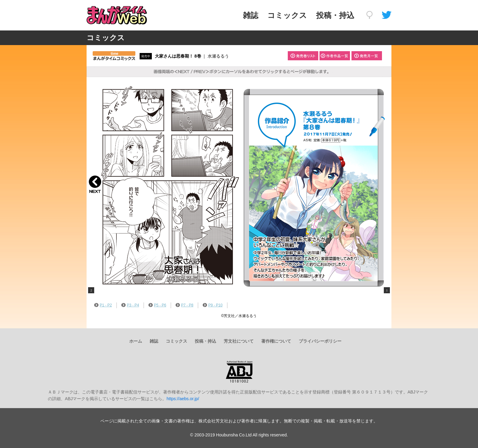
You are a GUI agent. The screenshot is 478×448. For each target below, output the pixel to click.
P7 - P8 (184, 305)
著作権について (276, 341)
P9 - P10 (213, 305)
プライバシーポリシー (320, 341)
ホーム (136, 341)
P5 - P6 (157, 305)
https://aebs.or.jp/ (183, 399)
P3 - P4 (130, 305)
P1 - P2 (103, 305)
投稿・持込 (335, 15)
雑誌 (251, 15)
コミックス (287, 15)
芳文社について (239, 341)
